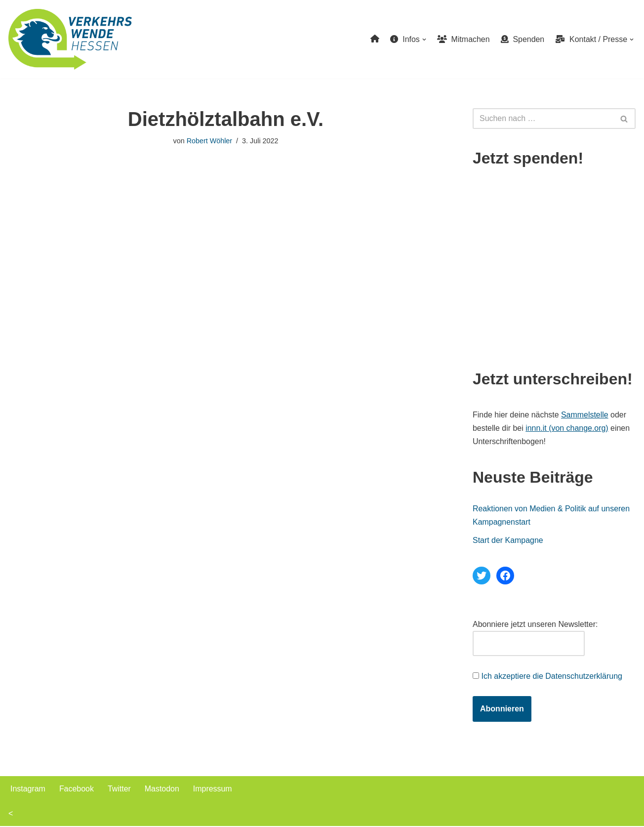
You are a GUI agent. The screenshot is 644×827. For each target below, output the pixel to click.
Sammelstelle (585, 415)
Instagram (28, 789)
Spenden (522, 39)
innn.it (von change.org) (567, 428)
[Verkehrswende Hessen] (70, 39)
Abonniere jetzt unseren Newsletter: (535, 625)
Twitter (119, 789)
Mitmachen (463, 39)
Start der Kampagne (508, 541)
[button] (424, 40)
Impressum (213, 789)
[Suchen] (543, 119)
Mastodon (162, 789)
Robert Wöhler (209, 141)
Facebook (77, 789)
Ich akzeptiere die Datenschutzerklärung (552, 677)
